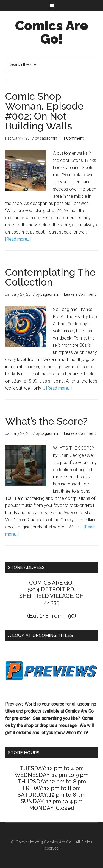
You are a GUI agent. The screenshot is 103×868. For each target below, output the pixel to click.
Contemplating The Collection (50, 277)
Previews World (21, 704)
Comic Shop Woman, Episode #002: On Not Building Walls (44, 111)
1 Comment (73, 138)
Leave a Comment (80, 294)
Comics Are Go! (52, 32)
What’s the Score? (46, 421)
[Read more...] (18, 239)
